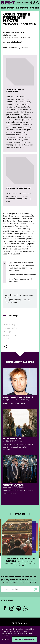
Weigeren (5, 639)
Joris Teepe (13, 316)
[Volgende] (29, 514)
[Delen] (5, 347)
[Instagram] (12, 609)
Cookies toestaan (25, 639)
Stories (35, 8)
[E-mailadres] (20, 589)
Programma (8, 8)
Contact (20, 3)
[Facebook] (5, 608)
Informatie (22, 8)
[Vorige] (11, 514)
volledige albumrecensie (26, 275)
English (26, 3)
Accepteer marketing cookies (16, 300)
